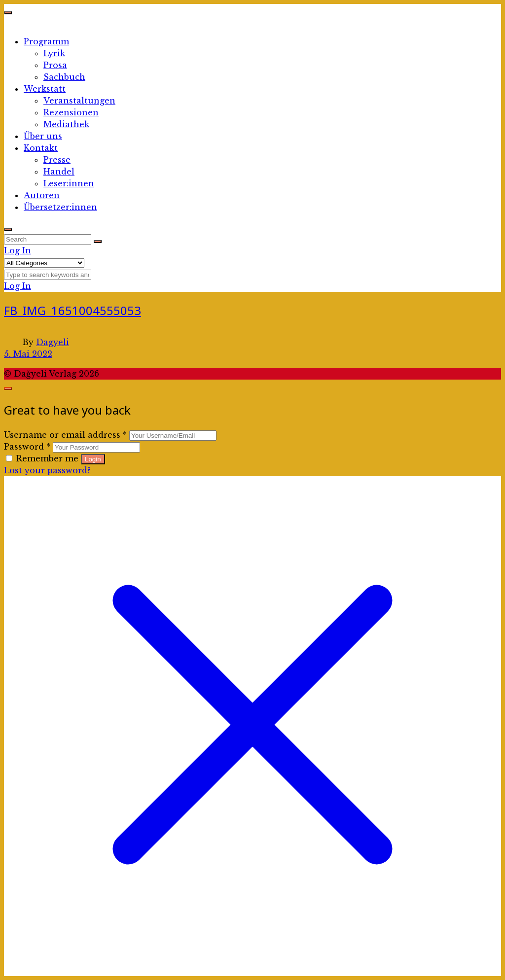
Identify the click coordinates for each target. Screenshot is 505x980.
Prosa (55, 65)
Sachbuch (64, 77)
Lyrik (54, 53)
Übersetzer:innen (60, 207)
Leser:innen (69, 183)
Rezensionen (71, 112)
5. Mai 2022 (28, 354)
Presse (57, 160)
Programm (46, 41)
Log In (18, 250)
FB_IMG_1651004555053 (72, 310)
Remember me (43, 458)
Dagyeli (53, 342)
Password (27, 447)
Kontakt (41, 148)
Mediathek (66, 124)
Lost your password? (47, 470)
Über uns (43, 136)
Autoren (42, 195)
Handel (59, 172)
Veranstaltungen (79, 101)
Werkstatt (45, 89)
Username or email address (65, 435)
